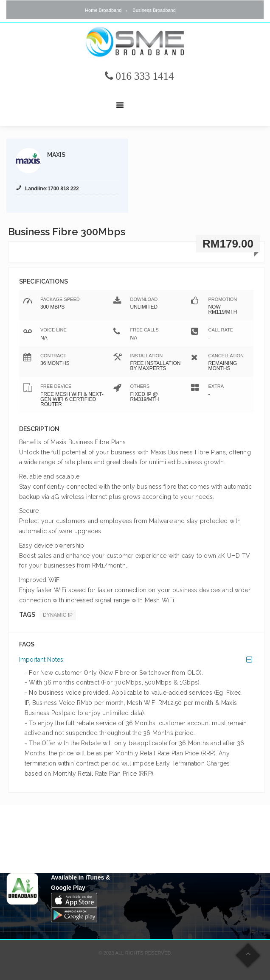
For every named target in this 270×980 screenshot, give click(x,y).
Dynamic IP (58, 615)
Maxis (56, 155)
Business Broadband (154, 10)
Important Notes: (42, 660)
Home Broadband (103, 10)
